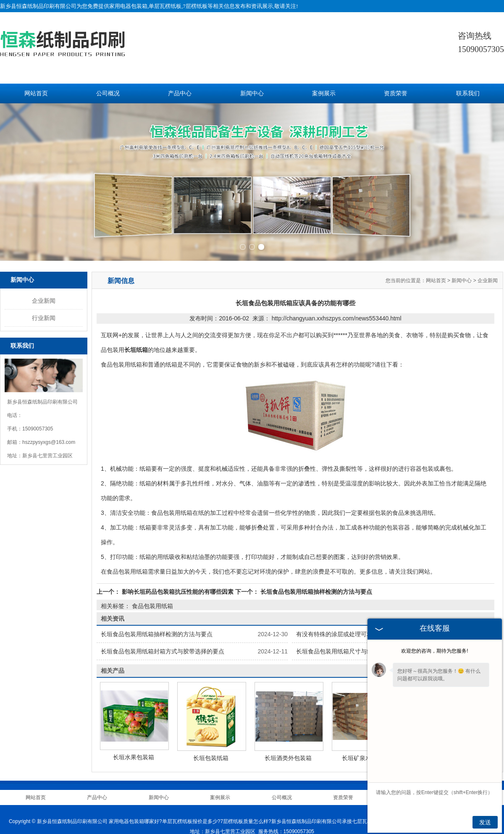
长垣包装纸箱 (211, 756)
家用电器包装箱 (128, 6)
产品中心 (180, 93)
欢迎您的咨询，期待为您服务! (434, 651)
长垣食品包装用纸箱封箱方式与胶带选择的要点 (163, 649)
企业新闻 (44, 299)
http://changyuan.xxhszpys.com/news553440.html (337, 316)
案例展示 (324, 93)
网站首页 (36, 93)
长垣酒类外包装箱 (288, 756)
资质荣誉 (396, 93)
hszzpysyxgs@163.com (49, 440)
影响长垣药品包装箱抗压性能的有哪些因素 (178, 590)
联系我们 (468, 93)
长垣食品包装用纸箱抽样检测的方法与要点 (315, 590)
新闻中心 (252, 93)
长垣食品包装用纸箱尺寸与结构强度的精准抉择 (358, 649)
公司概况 (108, 93)
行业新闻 (44, 316)
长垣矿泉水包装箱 (365, 756)
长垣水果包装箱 (134, 755)
